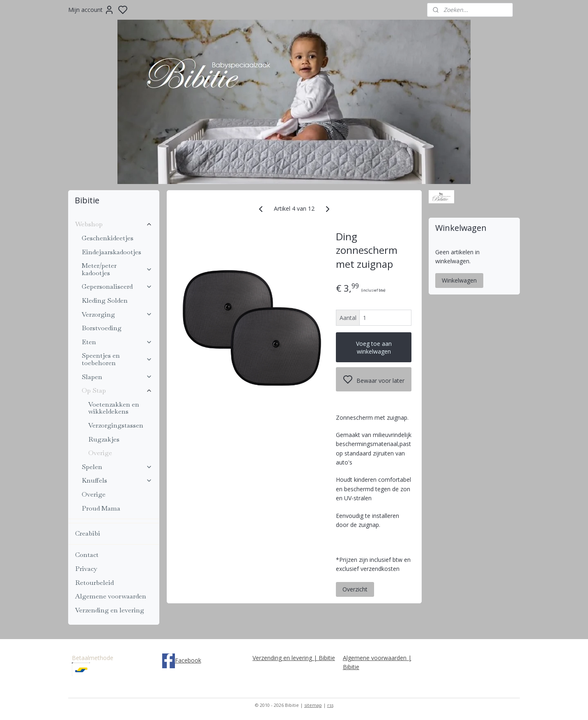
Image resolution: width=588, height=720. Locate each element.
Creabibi (88, 533)
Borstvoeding (102, 328)
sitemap (313, 705)
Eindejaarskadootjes (111, 252)
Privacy (86, 569)
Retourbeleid (94, 583)
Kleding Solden (105, 300)
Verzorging (117, 314)
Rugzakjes (104, 439)
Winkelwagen (459, 280)
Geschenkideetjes (108, 238)
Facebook (188, 660)
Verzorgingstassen (116, 425)
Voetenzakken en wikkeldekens (114, 408)
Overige (100, 453)
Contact (87, 555)
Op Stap (117, 390)
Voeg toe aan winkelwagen (373, 347)
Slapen (117, 377)
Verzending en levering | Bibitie (294, 658)
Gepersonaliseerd (117, 286)
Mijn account (91, 10)
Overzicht (355, 589)
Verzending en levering (110, 610)
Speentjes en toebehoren (117, 359)
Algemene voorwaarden (111, 596)
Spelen (117, 467)
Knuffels (117, 480)
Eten (117, 342)
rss (330, 705)
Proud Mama (101, 508)
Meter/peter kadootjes (117, 269)
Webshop (114, 224)
